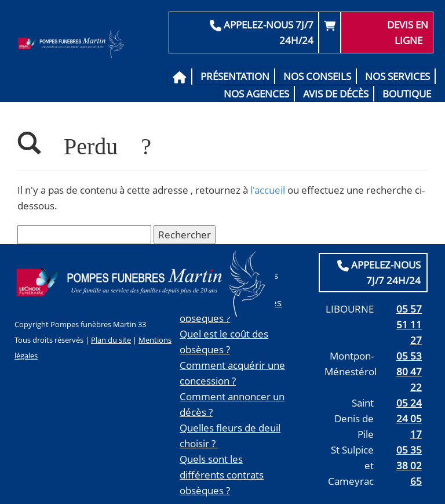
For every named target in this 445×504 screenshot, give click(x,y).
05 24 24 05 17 (409, 418)
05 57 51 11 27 (409, 324)
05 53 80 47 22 (409, 371)
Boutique (407, 94)
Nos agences (256, 94)
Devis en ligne (408, 32)
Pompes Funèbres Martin (73, 43)
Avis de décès (336, 94)
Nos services (397, 76)
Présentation (235, 76)
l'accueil (268, 190)
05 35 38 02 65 (409, 465)
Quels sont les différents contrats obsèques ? (222, 475)
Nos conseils (317, 76)
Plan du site (111, 340)
